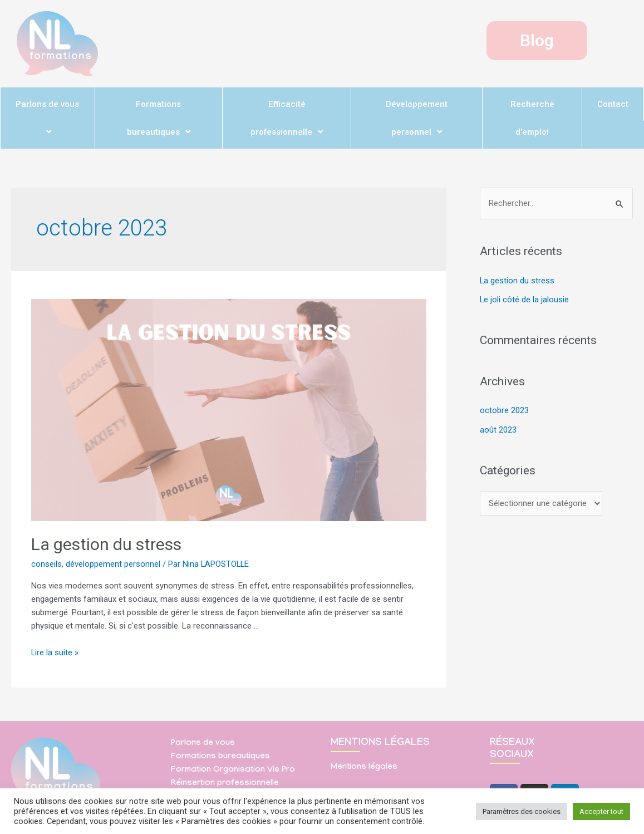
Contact (613, 104)
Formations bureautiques (159, 118)
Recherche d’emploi (532, 118)
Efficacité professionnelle (287, 118)
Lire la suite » (55, 653)
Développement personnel (417, 118)
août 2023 (498, 429)
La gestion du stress (106, 544)
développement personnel (113, 564)
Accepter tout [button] (601, 811)
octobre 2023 (504, 410)
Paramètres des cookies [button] (522, 811)
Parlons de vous (47, 117)
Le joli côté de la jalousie (525, 300)
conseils (46, 564)
